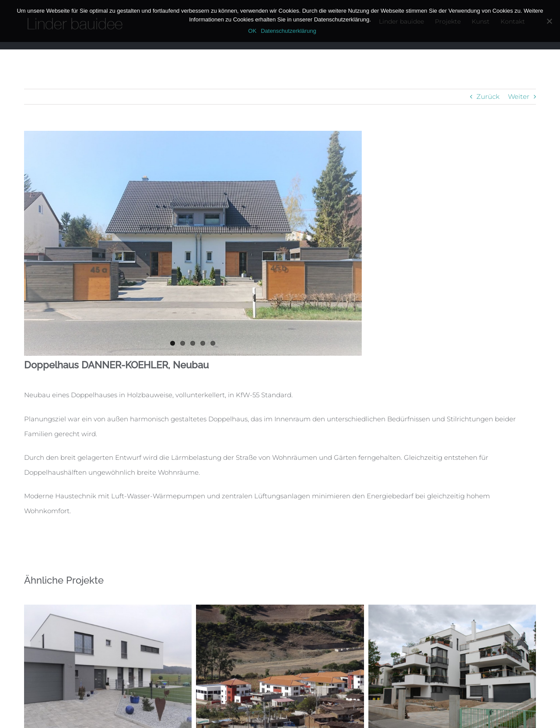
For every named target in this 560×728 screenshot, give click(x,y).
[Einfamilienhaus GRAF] (108, 609)
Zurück (488, 96)
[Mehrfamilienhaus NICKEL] (452, 609)
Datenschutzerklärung (288, 31)
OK (252, 31)
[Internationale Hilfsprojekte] (280, 609)
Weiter (519, 96)
